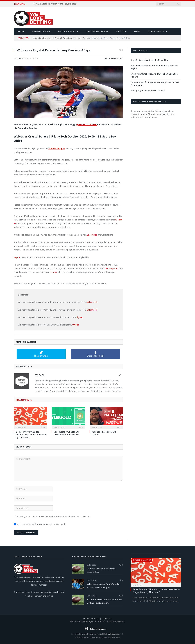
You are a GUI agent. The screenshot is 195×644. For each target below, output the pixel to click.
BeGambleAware (111, 634)
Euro (137, 31)
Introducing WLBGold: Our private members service (67, 433)
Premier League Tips (77, 38)
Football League (68, 31)
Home (35, 38)
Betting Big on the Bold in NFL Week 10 (148, 91)
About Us (95, 618)
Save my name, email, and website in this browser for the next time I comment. (54, 516)
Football (43, 38)
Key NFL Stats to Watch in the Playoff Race (55, 4)
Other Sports (156, 31)
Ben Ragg (21, 59)
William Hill (92, 302)
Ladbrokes (92, 235)
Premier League (41, 31)
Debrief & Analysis (142, 560)
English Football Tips (57, 38)
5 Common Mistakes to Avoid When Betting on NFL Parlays (105, 601)
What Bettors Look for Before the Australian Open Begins (103, 586)
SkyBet (17, 257)
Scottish (121, 31)
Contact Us (107, 618)
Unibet (54, 272)
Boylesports (112, 268)
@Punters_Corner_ (87, 124)
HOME (21, 31)
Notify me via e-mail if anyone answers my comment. (40, 524)
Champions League (97, 31)
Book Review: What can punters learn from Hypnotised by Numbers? (31, 435)
